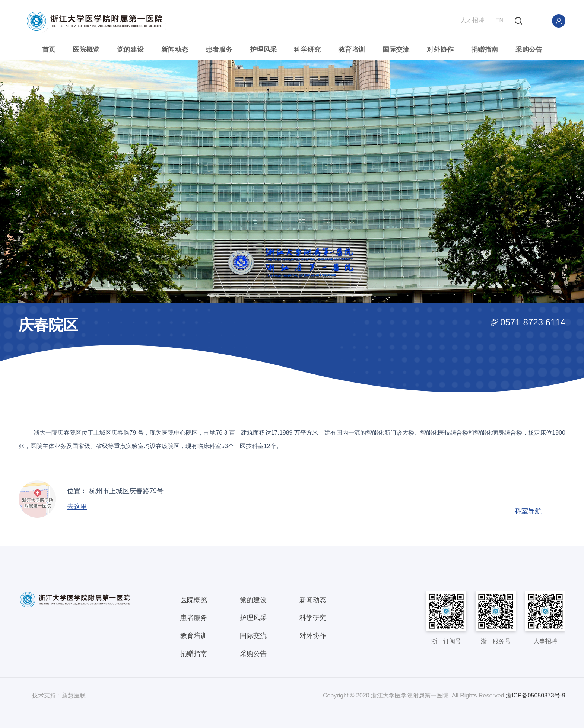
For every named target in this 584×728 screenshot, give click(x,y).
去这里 (77, 506)
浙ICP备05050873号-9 (536, 695)
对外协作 (439, 50)
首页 (50, 50)
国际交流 (396, 50)
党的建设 (131, 50)
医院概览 (87, 50)
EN (499, 20)
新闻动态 (175, 50)
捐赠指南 (484, 50)
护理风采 (263, 50)
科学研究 (307, 50)
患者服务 (219, 50)
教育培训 (352, 50)
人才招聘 (472, 20)
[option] (292, 181)
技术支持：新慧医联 (59, 695)
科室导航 (528, 511)
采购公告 (528, 50)
